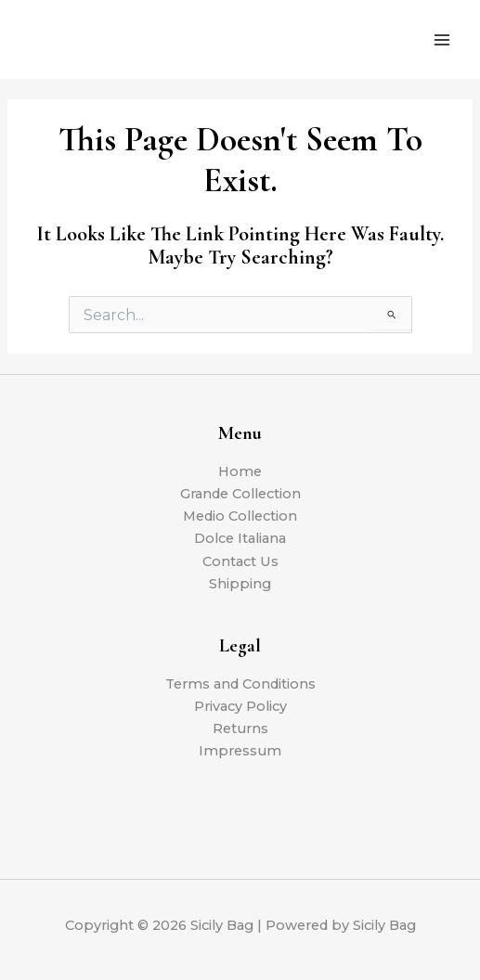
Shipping (240, 584)
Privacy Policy (240, 706)
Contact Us (240, 561)
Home (240, 471)
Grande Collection (240, 494)
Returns (240, 729)
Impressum (240, 751)
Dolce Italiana (240, 538)
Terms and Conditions (240, 684)
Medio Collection (240, 516)
